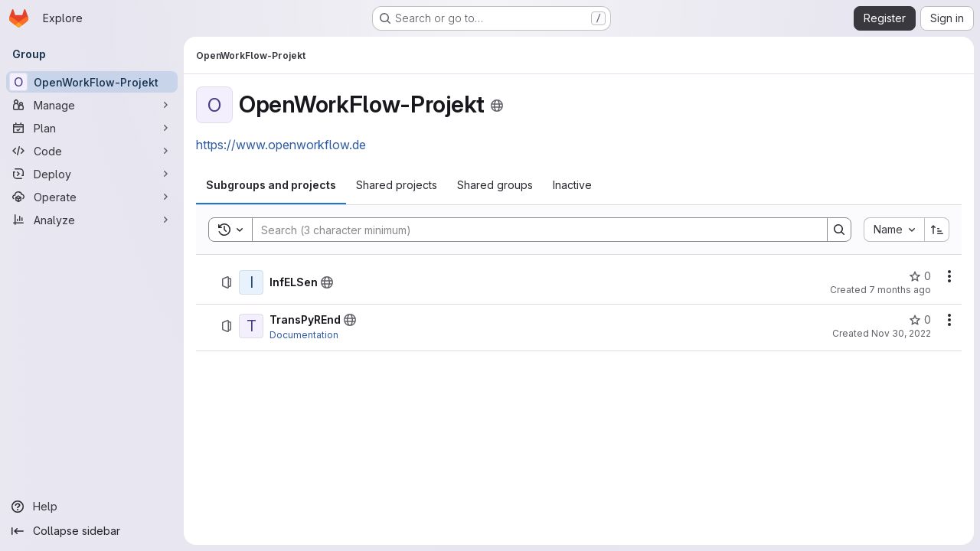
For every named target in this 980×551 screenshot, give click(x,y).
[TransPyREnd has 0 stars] (920, 320)
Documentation (304, 335)
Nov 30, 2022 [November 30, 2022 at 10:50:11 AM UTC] (901, 333)
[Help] (92, 507)
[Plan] (92, 128)
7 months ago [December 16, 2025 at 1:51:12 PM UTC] (900, 290)
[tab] (271, 185)
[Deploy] (92, 174)
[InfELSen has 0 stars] (920, 276)
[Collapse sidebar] (92, 531)
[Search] (532, 230)
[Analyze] (92, 220)
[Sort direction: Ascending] (937, 230)
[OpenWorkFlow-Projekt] (92, 82)
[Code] (92, 151)
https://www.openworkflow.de (281, 145)
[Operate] (92, 197)
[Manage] (92, 105)
